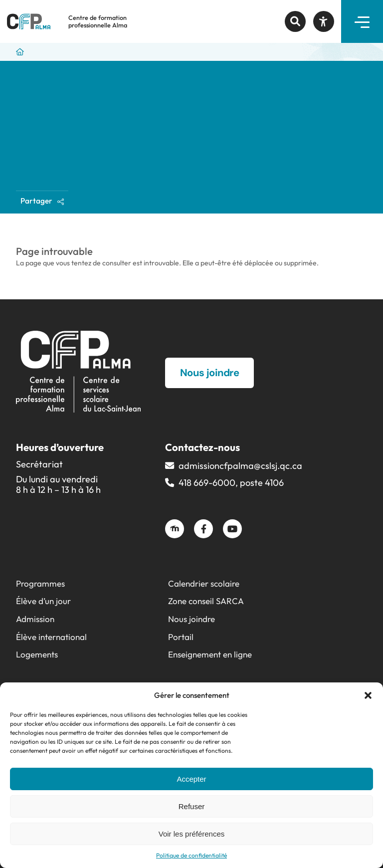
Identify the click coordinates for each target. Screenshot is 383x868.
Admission (35, 619)
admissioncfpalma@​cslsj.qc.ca (240, 466)
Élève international (51, 637)
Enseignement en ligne (210, 654)
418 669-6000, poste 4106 (231, 483)
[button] (368, 695)
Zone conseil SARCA (206, 601)
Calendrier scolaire (204, 583)
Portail (181, 637)
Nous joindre (191, 619)
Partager (42, 201)
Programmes (40, 583)
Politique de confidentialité (191, 855)
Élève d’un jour (43, 601)
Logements (37, 654)
